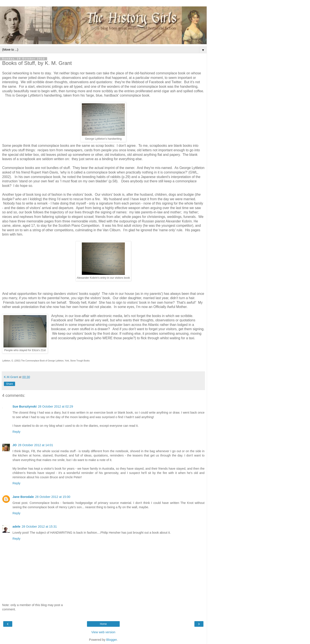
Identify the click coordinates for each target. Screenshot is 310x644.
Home (103, 624)
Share (9, 384)
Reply (16, 432)
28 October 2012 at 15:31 (39, 527)
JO (15, 445)
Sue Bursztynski (25, 406)
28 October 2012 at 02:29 (55, 406)
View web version (103, 632)
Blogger (112, 640)
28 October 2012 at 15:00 (53, 497)
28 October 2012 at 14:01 (35, 445)
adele (16, 527)
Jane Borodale (23, 497)
